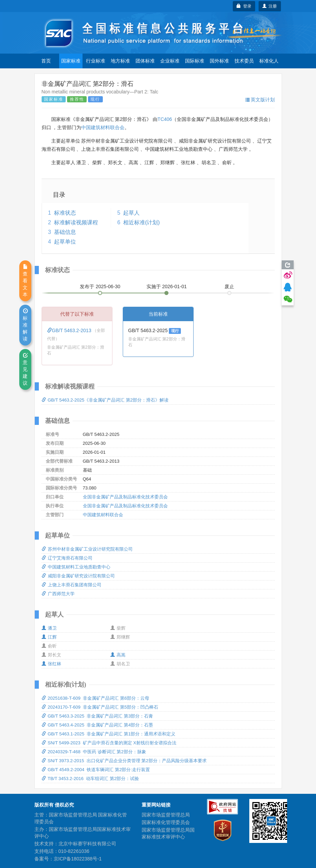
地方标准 (120, 61)
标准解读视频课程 (76, 222)
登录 (244, 6)
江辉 (49, 637)
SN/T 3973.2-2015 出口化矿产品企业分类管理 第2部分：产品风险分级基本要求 (124, 761)
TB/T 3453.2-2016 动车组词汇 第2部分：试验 (90, 779)
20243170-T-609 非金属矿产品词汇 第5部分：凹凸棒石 (100, 707)
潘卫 (49, 628)
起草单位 (65, 242)
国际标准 (195, 61)
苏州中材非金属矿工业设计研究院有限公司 (87, 549)
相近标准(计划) (141, 222)
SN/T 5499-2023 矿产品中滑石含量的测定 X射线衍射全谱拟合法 (109, 743)
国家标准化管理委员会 (166, 822)
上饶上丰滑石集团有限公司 (72, 585)
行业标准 (96, 61)
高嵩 (118, 655)
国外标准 (219, 61)
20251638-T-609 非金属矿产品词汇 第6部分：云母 (95, 698)
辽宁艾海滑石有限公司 (67, 558)
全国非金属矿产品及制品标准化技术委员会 (125, 497)
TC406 (165, 119)
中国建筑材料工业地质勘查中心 (76, 567)
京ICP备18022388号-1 (78, 859)
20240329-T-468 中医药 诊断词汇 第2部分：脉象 (94, 752)
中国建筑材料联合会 (103, 127)
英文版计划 (260, 100)
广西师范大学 (58, 594)
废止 (229, 286)
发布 (100, 286)
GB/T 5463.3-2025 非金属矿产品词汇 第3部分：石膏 (97, 716)
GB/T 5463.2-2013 (70, 330)
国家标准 (71, 61)
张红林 (51, 664)
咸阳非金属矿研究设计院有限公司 (78, 576)
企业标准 (170, 61)
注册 (270, 6)
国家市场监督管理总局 (166, 815)
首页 (46, 61)
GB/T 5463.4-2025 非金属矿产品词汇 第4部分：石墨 (97, 725)
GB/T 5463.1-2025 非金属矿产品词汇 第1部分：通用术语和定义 (109, 734)
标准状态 (65, 213)
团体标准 (145, 61)
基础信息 (65, 232)
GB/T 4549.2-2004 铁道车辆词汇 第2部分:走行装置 (96, 770)
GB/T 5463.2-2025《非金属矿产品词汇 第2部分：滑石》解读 (105, 400)
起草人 (131, 213)
